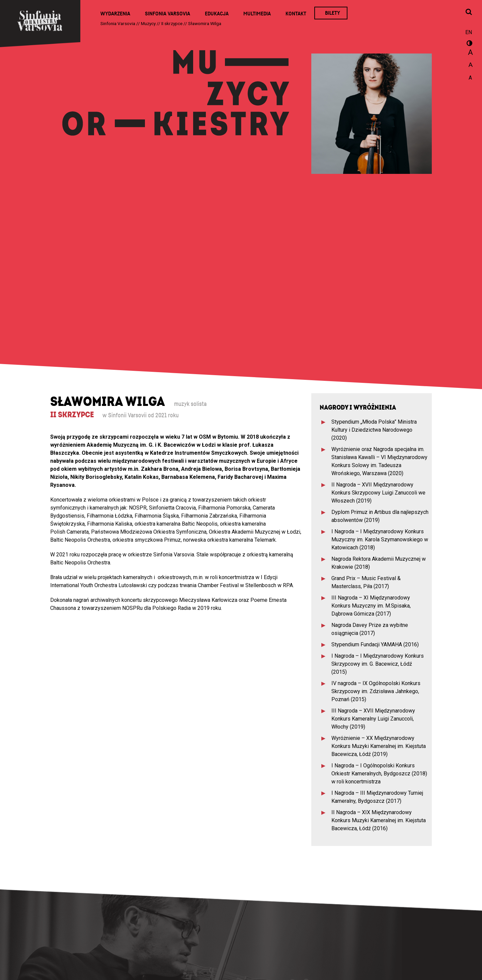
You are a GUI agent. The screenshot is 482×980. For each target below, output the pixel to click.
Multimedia (257, 14)
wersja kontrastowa (469, 44)
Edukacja (217, 14)
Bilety (333, 13)
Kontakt (296, 14)
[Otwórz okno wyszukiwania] (469, 12)
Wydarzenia (115, 14)
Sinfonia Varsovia (168, 14)
